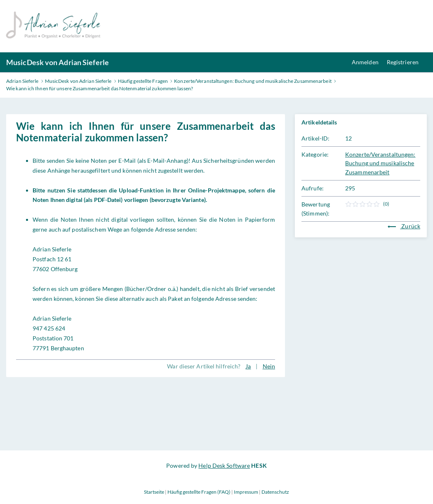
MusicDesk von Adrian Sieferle (58, 62)
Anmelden (365, 62)
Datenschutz (275, 492)
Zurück (404, 226)
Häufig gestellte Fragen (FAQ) (199, 492)
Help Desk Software (224, 465)
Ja (248, 366)
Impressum (246, 492)
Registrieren (403, 62)
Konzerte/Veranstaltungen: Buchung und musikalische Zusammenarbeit (380, 163)
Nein (269, 366)
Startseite (154, 492)
